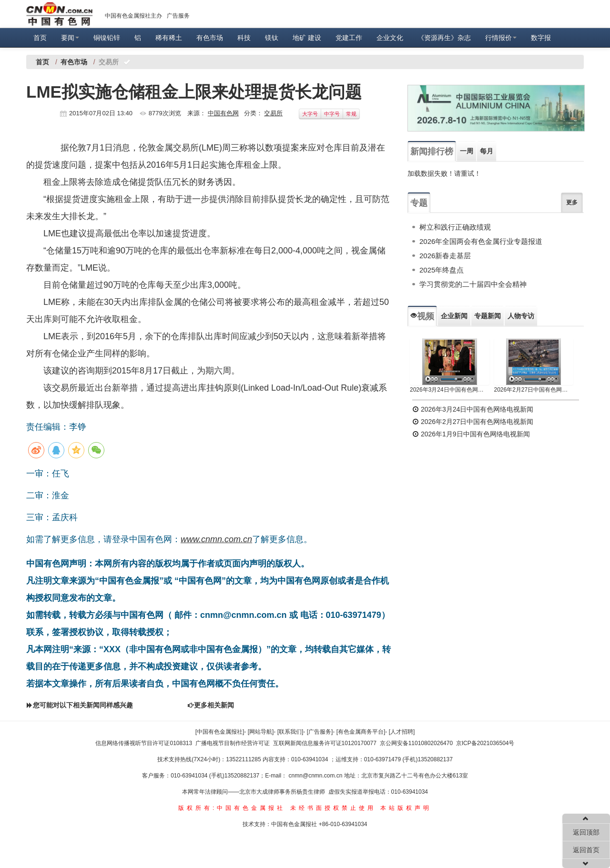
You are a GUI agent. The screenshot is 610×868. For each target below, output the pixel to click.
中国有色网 (223, 113)
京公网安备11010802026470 (416, 743)
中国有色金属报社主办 (133, 16)
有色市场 (210, 38)
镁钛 (272, 38)
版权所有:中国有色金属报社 (232, 808)
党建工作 (349, 38)
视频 (422, 316)
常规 (351, 114)
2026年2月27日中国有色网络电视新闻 (534, 390)
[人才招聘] (402, 732)
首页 (40, 38)
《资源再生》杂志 (444, 38)
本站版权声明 (406, 808)
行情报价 (501, 38)
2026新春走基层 (445, 256)
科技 (244, 38)
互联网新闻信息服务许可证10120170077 (325, 743)
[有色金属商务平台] (361, 732)
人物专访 (521, 316)
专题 (419, 203)
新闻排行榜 (432, 151)
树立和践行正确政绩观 (455, 227)
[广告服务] (320, 732)
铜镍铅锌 (107, 38)
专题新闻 (488, 316)
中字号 (332, 114)
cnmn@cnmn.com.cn (316, 776)
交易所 (273, 113)
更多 (572, 202)
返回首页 (586, 850)
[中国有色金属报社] (220, 732)
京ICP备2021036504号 (485, 743)
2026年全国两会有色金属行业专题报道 (481, 241)
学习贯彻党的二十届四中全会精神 (473, 284)
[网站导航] (261, 732)
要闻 (70, 38)
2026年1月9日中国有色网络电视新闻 (471, 434)
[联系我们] (290, 732)
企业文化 (390, 38)
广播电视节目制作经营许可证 (233, 743)
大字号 (310, 114)
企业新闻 (454, 316)
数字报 (541, 38)
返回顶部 (586, 832)
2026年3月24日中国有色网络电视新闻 (450, 390)
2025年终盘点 (442, 270)
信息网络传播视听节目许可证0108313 (144, 743)
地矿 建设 (307, 38)
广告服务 (178, 16)
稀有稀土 (169, 38)
